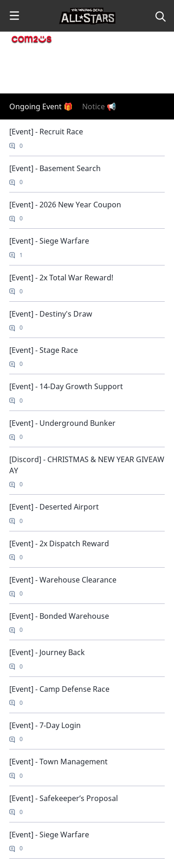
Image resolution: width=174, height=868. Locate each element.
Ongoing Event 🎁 (41, 106)
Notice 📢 (99, 106)
